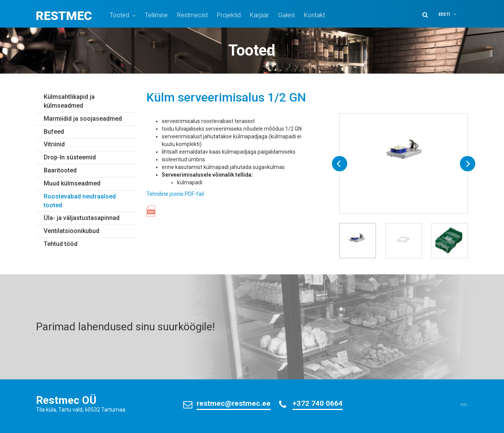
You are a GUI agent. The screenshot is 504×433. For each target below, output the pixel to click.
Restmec (64, 16)
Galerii (286, 15)
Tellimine (156, 15)
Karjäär (259, 15)
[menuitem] (452, 14)
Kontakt (314, 15)
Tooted (119, 15)
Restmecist (192, 15)
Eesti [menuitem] (444, 14)
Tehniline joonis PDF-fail (175, 194)
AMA (464, 405)
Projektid (229, 15)
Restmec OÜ (66, 400)
